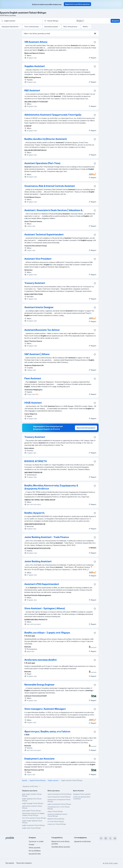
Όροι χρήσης (10, 863)
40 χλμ (80, 21)
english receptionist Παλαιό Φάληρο (33, 825)
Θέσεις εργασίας (35, 848)
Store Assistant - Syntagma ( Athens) (45, 608)
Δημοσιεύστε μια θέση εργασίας (77, 4)
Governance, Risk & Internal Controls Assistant (50, 186)
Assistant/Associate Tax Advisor (42, 330)
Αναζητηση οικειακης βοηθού (41, 660)
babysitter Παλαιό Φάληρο (56, 819)
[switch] (96, 34)
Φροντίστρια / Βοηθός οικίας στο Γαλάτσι (47, 732)
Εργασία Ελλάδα (35, 854)
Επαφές (32, 845)
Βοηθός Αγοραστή (34, 513)
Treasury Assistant (35, 283)
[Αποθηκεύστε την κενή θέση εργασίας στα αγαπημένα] (95, 42)
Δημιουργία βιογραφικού (86, 428)
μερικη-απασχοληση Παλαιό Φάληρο (59, 804)
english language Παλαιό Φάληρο (33, 803)
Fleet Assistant (33, 378)
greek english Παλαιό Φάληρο (31, 811)
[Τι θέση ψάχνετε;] (21, 21)
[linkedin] (115, 838)
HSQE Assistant (33, 403)
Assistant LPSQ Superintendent (42, 584)
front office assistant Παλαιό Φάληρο (34, 818)
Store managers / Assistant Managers (45, 709)
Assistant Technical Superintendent (44, 234)
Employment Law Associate (39, 759)
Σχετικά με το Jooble (36, 841)
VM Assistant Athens (36, 42)
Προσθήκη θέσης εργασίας (61, 847)
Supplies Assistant (35, 66)
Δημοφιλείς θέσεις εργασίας (82, 794)
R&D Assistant (32, 90)
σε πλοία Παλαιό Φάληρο (56, 821)
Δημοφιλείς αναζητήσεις (32, 786)
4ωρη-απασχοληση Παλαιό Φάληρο (59, 797)
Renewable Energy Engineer (39, 685)
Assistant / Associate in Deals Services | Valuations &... (54, 210)
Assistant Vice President (38, 259)
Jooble (115, 863)
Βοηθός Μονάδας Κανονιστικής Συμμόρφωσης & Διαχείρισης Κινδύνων (51, 487)
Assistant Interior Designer (39, 307)
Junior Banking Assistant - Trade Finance (47, 537)
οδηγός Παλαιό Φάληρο (55, 811)
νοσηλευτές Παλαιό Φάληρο (57, 824)
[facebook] (101, 838)
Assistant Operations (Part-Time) (42, 163)
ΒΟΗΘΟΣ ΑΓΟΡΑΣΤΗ (36, 461)
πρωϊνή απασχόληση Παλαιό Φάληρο (59, 794)
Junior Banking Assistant (38, 561)
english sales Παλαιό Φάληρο (31, 828)
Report (92, 58)
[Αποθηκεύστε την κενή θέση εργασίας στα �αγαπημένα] (95, 660)
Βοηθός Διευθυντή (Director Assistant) (46, 139)
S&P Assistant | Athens (37, 354)
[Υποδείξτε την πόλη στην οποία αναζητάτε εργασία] (64, 21)
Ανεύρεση (115, 21)
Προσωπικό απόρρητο (24, 863)
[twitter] (110, 838)
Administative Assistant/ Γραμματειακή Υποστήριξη (53, 115)
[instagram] (106, 838)
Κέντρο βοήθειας (35, 851)
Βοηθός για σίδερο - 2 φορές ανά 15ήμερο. (47, 633)
